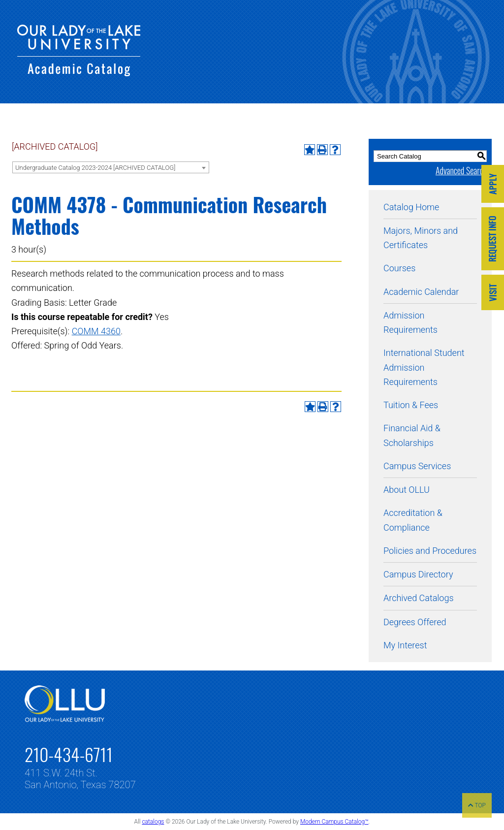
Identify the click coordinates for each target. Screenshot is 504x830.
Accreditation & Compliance (413, 520)
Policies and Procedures (430, 551)
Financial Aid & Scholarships (412, 435)
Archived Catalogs (419, 598)
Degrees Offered (415, 622)
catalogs (153, 822)
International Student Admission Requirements (424, 367)
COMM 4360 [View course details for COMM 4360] (96, 331)
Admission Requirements (410, 322)
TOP (477, 805)
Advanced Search (461, 170)
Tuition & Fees (411, 405)
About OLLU (407, 490)
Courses (399, 268)
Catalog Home (411, 207)
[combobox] (111, 167)
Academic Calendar (421, 292)
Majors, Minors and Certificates (421, 238)
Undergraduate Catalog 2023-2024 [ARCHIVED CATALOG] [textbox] (95, 168)
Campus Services (417, 466)
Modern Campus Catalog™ (334, 822)
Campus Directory (418, 574)
